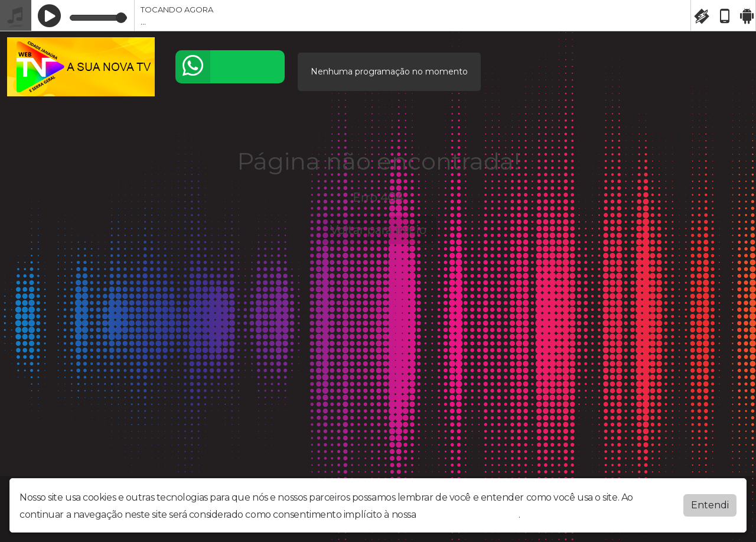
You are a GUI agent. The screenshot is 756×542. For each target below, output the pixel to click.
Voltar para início (378, 230)
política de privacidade (468, 512)
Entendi (710, 503)
